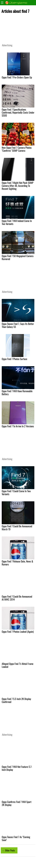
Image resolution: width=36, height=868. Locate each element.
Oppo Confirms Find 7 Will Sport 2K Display (17, 803)
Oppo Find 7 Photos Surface (14, 359)
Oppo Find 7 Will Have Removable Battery (17, 393)
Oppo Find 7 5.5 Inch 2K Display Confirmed (16, 700)
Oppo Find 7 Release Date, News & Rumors (17, 563)
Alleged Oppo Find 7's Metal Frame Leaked (18, 665)
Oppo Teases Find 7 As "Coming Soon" (16, 838)
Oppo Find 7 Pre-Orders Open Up (17, 77)
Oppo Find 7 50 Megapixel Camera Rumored (18, 257)
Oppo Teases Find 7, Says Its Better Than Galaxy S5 (18, 325)
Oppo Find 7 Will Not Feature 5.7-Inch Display (17, 768)
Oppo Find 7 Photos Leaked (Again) (18, 632)
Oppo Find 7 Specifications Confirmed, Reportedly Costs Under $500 (18, 112)
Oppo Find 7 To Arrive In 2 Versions (18, 426)
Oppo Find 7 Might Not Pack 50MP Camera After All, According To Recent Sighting (18, 186)
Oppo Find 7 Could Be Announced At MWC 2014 (17, 598)
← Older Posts (8, 850)
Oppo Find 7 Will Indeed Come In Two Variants (17, 222)
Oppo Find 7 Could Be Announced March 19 (17, 528)
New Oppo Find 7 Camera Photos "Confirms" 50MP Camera (17, 149)
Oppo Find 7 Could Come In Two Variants (16, 493)
